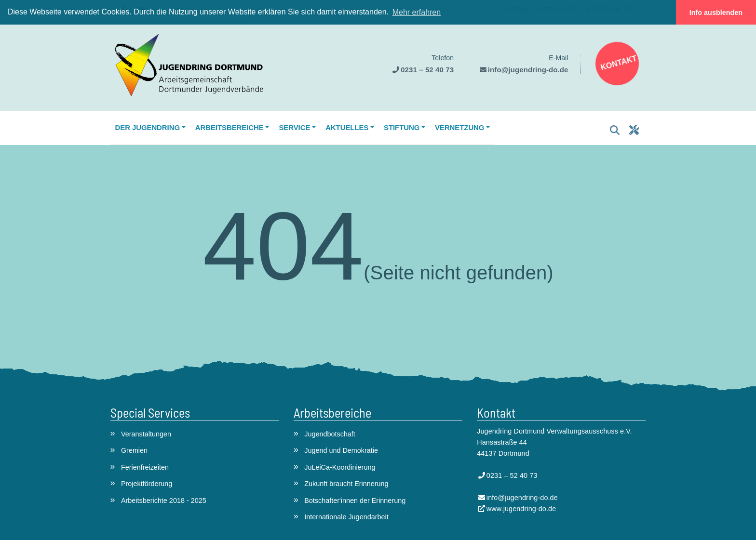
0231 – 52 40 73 (427, 70)
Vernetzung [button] (459, 127)
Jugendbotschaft (330, 434)
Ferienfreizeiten (145, 467)
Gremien (134, 450)
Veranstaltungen (146, 434)
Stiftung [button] (402, 127)
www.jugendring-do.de (521, 509)
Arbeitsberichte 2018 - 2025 (164, 500)
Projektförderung (147, 484)
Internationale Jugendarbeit (346, 517)
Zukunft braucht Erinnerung (346, 484)
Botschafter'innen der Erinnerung (355, 500)
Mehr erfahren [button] (417, 12)
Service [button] (294, 127)
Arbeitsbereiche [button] (229, 127)
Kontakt (618, 63)
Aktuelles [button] (347, 127)
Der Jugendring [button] (148, 127)
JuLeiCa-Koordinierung (340, 467)
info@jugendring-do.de (528, 70)
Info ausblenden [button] (716, 13)
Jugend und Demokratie (341, 450)
